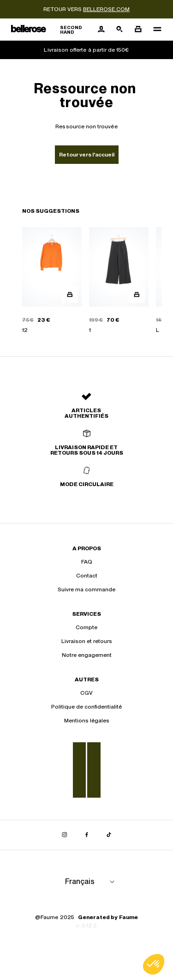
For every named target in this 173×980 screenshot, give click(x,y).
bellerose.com (106, 9)
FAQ (87, 562)
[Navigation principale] (155, 30)
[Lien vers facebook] (87, 835)
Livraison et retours (87, 641)
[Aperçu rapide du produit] (70, 295)
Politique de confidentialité (86, 707)
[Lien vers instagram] (65, 835)
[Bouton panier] (138, 30)
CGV (86, 693)
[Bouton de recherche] (119, 30)
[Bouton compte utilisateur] (101, 30)
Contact (87, 576)
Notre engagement (87, 655)
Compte (86, 627)
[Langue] (91, 882)
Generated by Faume (108, 917)
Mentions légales (87, 721)
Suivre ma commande (86, 589)
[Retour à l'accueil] (51, 30)
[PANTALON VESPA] (119, 281)
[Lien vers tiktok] (109, 835)
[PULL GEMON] (52, 281)
